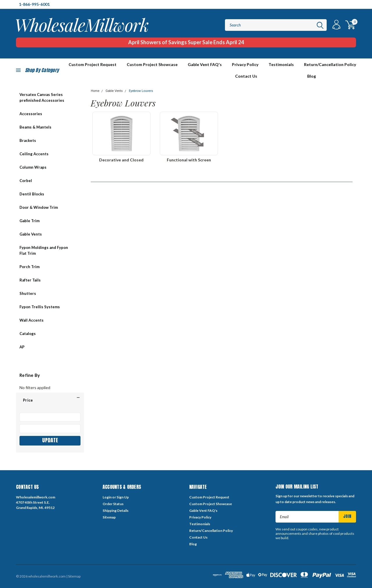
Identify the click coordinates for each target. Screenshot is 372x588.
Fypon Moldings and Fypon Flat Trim (44, 250)
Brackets (28, 140)
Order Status (113, 504)
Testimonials (281, 64)
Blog (312, 76)
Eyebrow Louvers (141, 91)
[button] (50, 400)
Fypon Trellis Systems (40, 307)
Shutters (28, 293)
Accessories (31, 114)
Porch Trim (29, 267)
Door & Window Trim (39, 207)
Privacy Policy (245, 64)
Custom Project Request (209, 497)
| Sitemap (73, 576)
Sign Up (123, 497)
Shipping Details (116, 511)
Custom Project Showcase (152, 64)
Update (50, 440)
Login (107, 497)
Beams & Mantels (35, 127)
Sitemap (109, 517)
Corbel (26, 181)
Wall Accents (32, 320)
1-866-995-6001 (34, 4)
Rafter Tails (30, 280)
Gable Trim (29, 221)
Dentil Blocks (32, 194)
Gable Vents (31, 234)
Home (95, 91)
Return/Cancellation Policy (330, 64)
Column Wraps (33, 167)
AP (22, 347)
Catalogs (28, 334)
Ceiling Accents (34, 154)
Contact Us (246, 76)
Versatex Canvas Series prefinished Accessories (42, 97)
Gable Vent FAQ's (205, 64)
